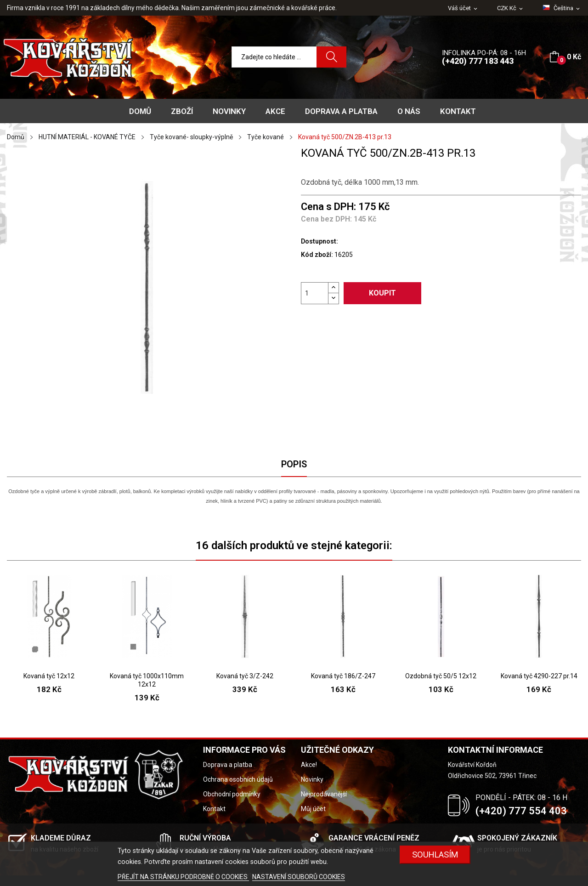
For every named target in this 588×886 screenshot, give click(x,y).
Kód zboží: (317, 255)
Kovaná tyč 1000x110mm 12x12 (147, 680)
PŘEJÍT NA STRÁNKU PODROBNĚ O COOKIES (183, 877)
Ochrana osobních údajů (238, 779)
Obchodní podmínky (232, 794)
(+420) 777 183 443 (478, 61)
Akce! (309, 765)
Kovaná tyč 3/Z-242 (245, 676)
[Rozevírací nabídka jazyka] (562, 8)
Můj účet (313, 809)
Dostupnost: (319, 241)
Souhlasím (435, 855)
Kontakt (214, 809)
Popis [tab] (294, 464)
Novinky (312, 779)
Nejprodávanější (324, 794)
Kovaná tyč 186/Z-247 (343, 676)
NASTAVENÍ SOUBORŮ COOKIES (299, 877)
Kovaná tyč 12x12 (49, 676)
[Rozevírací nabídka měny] (511, 9)
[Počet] (315, 293)
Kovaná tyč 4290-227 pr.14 (539, 676)
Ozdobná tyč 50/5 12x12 (441, 676)
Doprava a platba (228, 765)
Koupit (382, 293)
